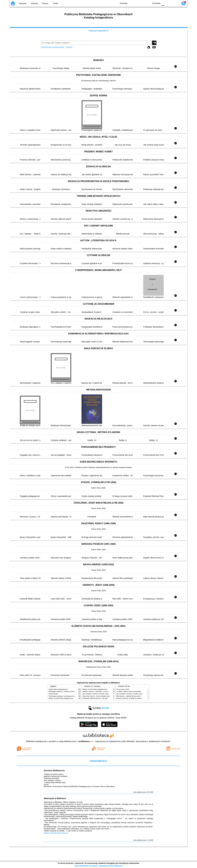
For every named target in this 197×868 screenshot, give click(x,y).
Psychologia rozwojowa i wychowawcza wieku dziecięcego (66, 696)
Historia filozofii (53, 694)
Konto (56, 3)
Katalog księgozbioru (99, 31)
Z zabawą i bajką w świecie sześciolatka (129, 692)
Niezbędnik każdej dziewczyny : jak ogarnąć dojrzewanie (100, 698)
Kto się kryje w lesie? (123, 689)
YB (142, 3)
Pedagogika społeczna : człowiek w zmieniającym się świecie (67, 692)
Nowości (23, 3)
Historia (34, 3)
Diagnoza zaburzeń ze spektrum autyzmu (129, 698)
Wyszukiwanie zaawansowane (53, 47)
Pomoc (45, 3)
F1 (168, 3)
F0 (163, 3)
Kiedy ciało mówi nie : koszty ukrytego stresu (96, 696)
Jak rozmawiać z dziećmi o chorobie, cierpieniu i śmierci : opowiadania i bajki (106, 694)
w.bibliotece (85, 741)
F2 (174, 3)
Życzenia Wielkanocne (54, 770)
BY (147, 3)
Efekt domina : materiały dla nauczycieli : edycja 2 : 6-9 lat (134, 696)
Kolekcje (69, 47)
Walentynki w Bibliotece (55, 798)
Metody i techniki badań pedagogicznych (61, 698)
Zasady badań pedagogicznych (58, 689)
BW (136, 3)
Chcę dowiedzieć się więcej (86, 866)
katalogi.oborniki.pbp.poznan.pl (56, 833)
